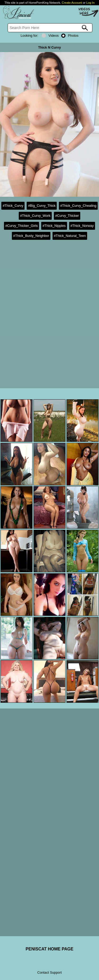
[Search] (50, 28)
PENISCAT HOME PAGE (49, 949)
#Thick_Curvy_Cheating (78, 206)
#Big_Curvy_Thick (42, 206)
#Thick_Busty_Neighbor (31, 236)
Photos (70, 36)
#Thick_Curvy (13, 206)
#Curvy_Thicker (67, 216)
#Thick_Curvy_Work (35, 216)
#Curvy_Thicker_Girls (22, 226)
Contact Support (49, 972)
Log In (90, 3)
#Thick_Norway (82, 226)
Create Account (72, 3)
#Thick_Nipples (54, 226)
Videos (50, 36)
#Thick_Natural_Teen (70, 236)
